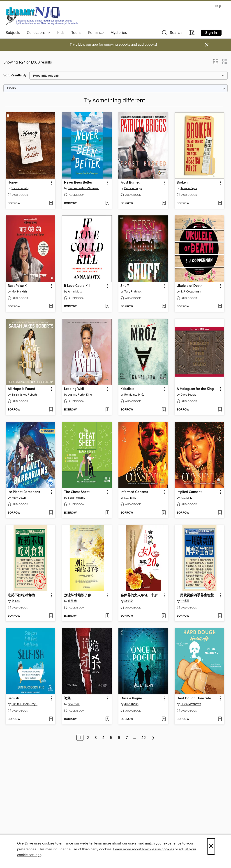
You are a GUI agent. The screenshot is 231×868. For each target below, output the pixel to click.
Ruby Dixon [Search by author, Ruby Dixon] (19, 498)
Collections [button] (39, 33)
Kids (61, 33)
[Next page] (154, 738)
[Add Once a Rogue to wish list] (164, 719)
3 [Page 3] (96, 738)
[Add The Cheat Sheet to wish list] (107, 513)
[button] (171, 34)
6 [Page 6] (119, 738)
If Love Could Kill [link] (77, 286)
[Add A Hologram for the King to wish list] (220, 410)
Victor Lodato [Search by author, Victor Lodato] (20, 188)
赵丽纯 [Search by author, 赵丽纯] (16, 601)
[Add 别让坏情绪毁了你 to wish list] (107, 616)
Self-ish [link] (13, 698)
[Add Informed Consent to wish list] (164, 513)
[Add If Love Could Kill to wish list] (107, 307)
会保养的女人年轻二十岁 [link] (139, 595)
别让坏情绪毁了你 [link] (78, 595)
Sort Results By (15, 75)
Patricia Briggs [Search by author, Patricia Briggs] (133, 188)
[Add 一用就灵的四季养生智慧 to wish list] (220, 616)
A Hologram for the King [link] (195, 389)
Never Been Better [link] (78, 183)
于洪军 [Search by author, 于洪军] (185, 601)
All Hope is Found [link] (21, 389)
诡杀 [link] (67, 698)
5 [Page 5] (111, 738)
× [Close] (211, 846)
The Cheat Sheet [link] (77, 492)
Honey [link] (13, 183)
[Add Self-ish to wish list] (51, 719)
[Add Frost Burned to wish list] (164, 203)
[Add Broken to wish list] (220, 203)
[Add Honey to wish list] (51, 203)
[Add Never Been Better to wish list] (107, 203)
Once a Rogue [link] (131, 698)
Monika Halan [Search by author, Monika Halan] (20, 292)
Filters (12, 88)
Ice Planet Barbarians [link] (24, 492)
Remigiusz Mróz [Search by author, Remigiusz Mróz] (134, 395)
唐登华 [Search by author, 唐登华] (72, 601)
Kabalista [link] (127, 389)
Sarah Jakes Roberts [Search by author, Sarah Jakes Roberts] (24, 395)
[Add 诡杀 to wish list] (107, 719)
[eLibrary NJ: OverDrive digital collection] (42, 16)
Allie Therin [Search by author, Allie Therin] (131, 704)
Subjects (13, 33)
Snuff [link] (125, 286)
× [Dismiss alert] (207, 45)
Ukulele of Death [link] (190, 286)
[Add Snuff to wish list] (164, 307)
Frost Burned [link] (130, 183)
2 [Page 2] (88, 738)
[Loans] (192, 34)
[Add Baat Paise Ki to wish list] (51, 307)
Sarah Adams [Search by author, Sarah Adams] (76, 498)
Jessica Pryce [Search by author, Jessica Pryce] (189, 188)
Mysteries (119, 33)
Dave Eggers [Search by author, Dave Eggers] (188, 395)
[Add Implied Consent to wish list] (220, 513)
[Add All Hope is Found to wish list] (51, 410)
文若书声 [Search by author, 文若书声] (74, 704)
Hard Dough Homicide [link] (194, 698)
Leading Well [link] (74, 389)
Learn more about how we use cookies (144, 849)
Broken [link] (182, 183)
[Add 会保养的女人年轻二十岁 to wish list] (164, 616)
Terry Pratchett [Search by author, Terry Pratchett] (133, 292)
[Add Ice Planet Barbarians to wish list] (51, 513)
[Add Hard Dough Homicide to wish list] (220, 719)
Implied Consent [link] (189, 492)
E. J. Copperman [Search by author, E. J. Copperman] (191, 292)
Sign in (211, 33)
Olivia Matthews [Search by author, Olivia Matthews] (191, 704)
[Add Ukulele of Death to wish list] (220, 307)
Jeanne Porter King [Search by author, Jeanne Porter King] (80, 395)
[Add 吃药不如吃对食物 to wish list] (51, 616)
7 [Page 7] (127, 738)
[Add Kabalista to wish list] (164, 410)
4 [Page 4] (103, 738)
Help (218, 6)
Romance (96, 33)
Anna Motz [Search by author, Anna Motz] (75, 292)
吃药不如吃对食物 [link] (21, 595)
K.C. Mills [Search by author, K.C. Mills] (130, 498)
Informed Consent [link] (134, 492)
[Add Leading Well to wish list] (107, 410)
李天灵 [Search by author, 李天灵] (129, 601)
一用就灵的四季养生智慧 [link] (195, 595)
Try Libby (77, 45)
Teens (76, 33)
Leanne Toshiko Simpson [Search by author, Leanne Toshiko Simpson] (84, 188)
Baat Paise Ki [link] (18, 286)
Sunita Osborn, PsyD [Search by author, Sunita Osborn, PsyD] (24, 704)
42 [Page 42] (144, 738)
